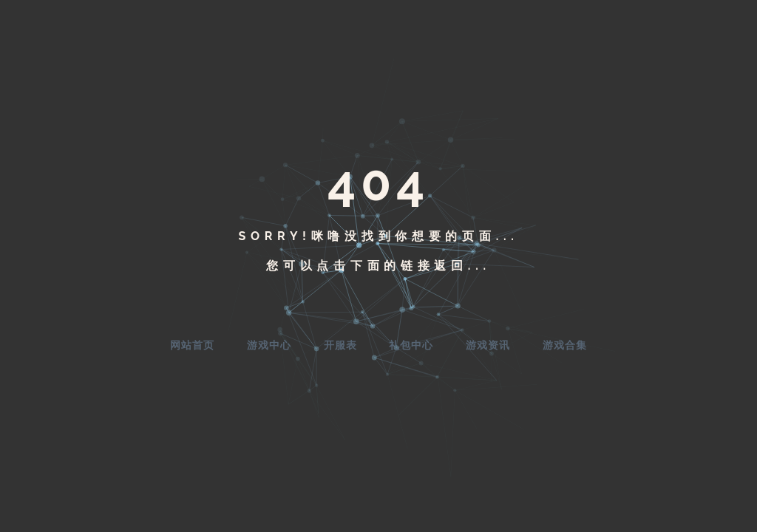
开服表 (340, 345)
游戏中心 (269, 345)
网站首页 (192, 345)
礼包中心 (411, 345)
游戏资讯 (488, 345)
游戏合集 (565, 345)
